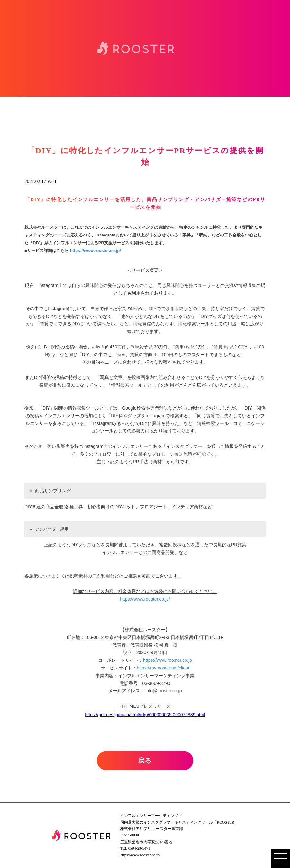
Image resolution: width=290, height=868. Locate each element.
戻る (145, 761)
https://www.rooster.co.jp (168, 660)
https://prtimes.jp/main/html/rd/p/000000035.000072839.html (145, 715)
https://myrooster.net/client (163, 668)
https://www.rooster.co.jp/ (95, 250)
